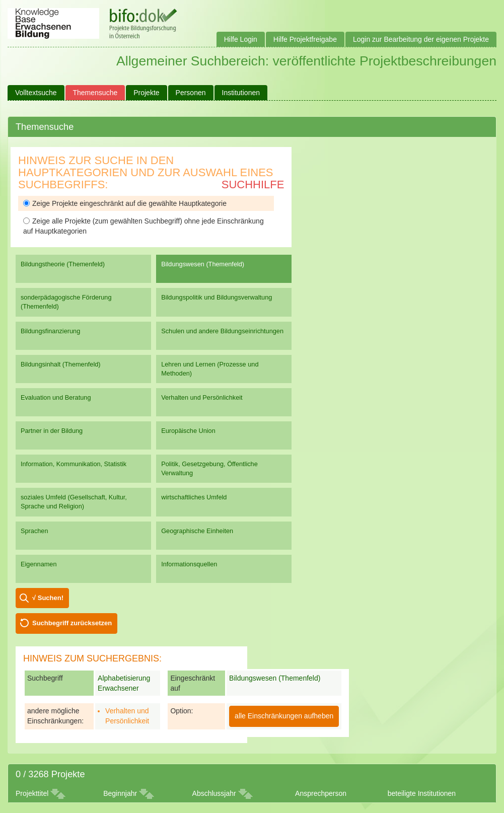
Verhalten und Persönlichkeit (202, 397)
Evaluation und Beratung (56, 397)
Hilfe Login (241, 39)
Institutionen (241, 93)
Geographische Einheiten (197, 531)
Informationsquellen (189, 564)
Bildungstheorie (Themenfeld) (63, 264)
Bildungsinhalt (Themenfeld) (61, 364)
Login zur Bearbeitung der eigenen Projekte (421, 39)
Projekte (146, 93)
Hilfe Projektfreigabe (305, 39)
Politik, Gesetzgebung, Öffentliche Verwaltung (209, 468)
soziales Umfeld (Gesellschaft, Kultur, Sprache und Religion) (74, 502)
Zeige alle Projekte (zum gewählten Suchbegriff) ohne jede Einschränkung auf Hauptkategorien (143, 226)
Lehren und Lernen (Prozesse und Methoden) (210, 369)
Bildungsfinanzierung (50, 331)
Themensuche (95, 93)
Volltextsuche (36, 93)
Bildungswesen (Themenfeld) (203, 264)
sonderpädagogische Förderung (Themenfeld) (66, 302)
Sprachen (34, 531)
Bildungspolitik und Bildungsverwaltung (217, 297)
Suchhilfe (253, 184)
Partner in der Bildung (52, 431)
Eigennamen (39, 564)
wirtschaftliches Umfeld (194, 497)
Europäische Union (188, 431)
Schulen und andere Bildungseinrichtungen (222, 331)
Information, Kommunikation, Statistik (74, 464)
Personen (191, 93)
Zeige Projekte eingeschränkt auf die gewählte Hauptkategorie (125, 203)
